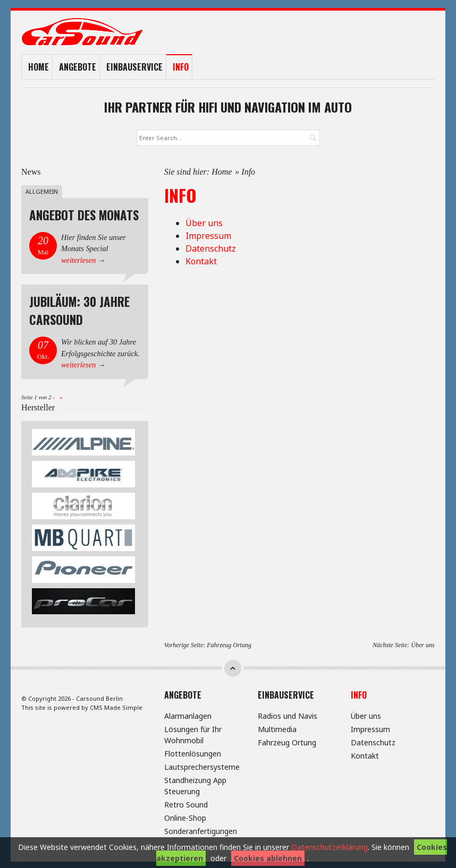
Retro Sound (186, 803)
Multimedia (277, 728)
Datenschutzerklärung (330, 847)
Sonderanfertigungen (201, 830)
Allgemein (42, 190)
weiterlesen (78, 259)
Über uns (204, 221)
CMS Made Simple (116, 706)
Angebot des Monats (84, 213)
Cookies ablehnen (268, 858)
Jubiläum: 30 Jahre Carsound (79, 309)
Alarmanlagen (188, 714)
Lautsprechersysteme (202, 765)
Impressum (208, 234)
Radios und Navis (288, 714)
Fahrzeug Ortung (229, 643)
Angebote (78, 66)
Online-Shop (185, 816)
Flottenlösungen (193, 752)
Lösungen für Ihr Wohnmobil (193, 733)
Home (39, 66)
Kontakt (201, 260)
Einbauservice (134, 66)
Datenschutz (211, 247)
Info (181, 66)
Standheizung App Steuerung (195, 784)
